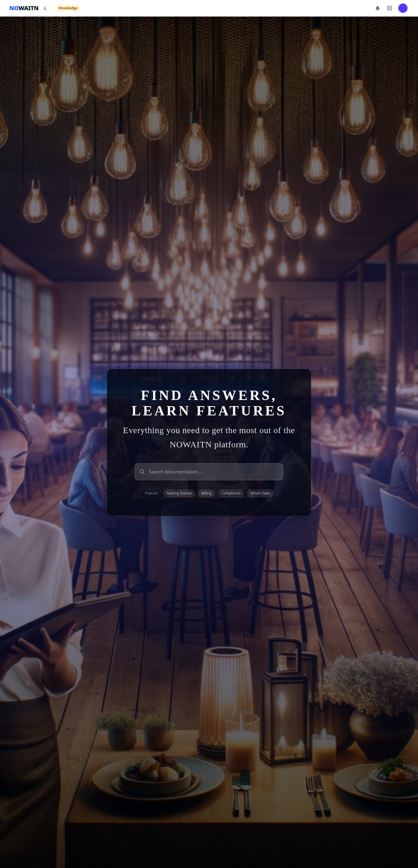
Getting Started (179, 493)
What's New (260, 493)
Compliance (231, 493)
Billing (207, 493)
